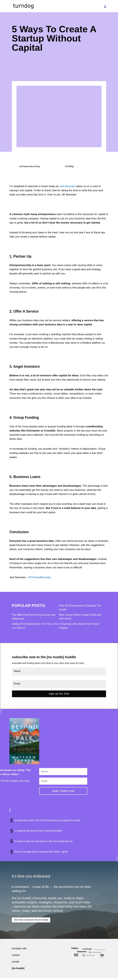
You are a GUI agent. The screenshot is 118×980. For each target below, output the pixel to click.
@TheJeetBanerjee (40, 577)
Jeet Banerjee (68, 186)
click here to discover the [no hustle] (31, 919)
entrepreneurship (30, 166)
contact (16, 954)
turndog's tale (19, 947)
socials (16, 961)
